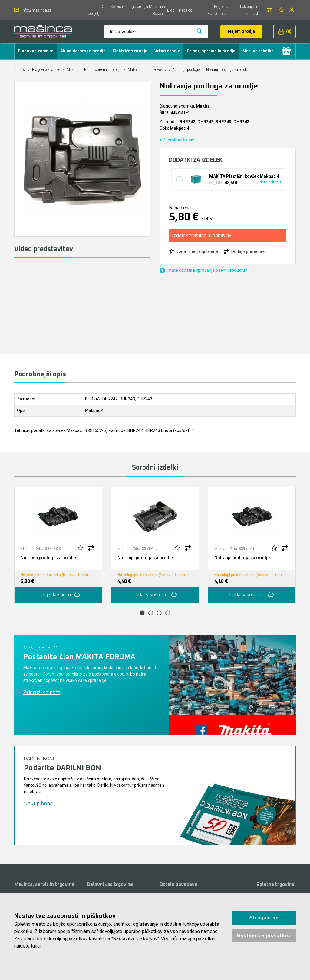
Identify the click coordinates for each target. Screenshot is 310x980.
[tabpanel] (58, 545)
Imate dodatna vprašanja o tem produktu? (203, 270)
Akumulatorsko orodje (83, 51)
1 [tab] (142, 613)
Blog (171, 10)
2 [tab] (151, 613)
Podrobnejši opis (177, 140)
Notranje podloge (186, 70)
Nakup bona (38, 804)
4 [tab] (168, 613)
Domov (20, 70)
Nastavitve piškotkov (264, 936)
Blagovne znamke (36, 51)
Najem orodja (241, 32)
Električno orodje (130, 51)
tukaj (36, 946)
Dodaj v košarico (58, 595)
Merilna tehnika (258, 51)
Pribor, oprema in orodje (211, 51)
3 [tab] (159, 613)
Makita (72, 70)
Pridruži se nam (42, 693)
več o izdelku (269, 182)
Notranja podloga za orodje (48, 558)
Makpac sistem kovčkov (147, 70)
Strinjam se (264, 918)
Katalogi (186, 10)
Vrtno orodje (167, 51)
